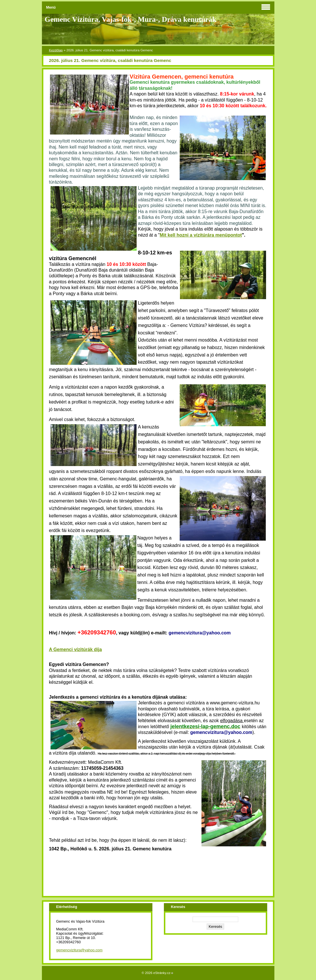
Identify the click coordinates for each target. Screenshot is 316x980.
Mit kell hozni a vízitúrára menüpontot (201, 235)
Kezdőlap (56, 50)
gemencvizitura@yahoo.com (80, 950)
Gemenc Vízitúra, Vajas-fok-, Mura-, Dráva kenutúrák (131, 19)
